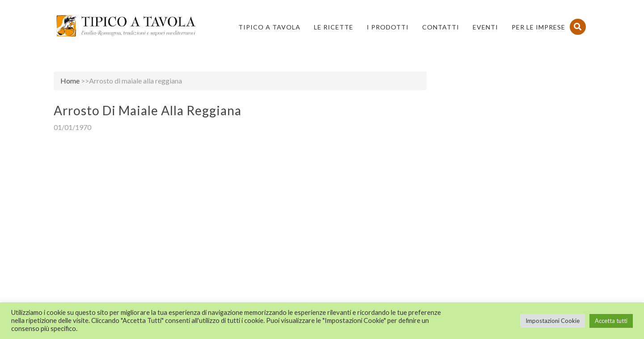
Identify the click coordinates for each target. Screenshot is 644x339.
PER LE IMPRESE (538, 27)
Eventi (485, 27)
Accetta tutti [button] (611, 321)
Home (70, 81)
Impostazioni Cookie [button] (553, 321)
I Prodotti (388, 27)
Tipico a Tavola (269, 27)
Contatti (441, 27)
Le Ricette (334, 27)
